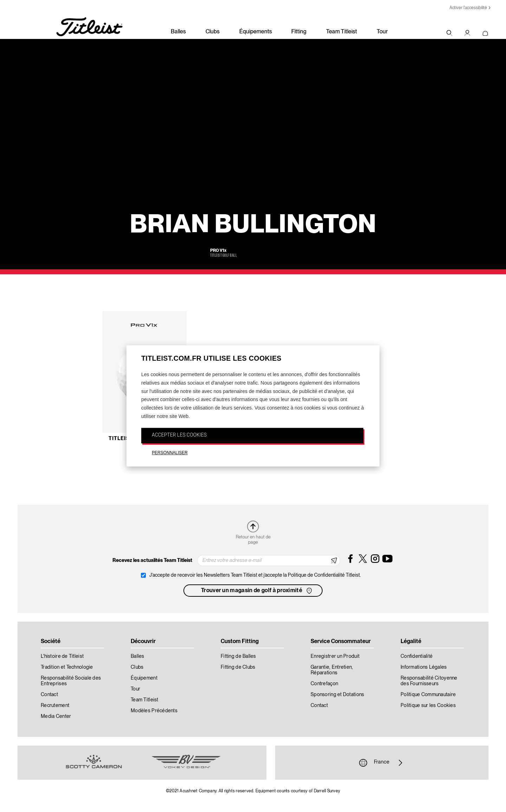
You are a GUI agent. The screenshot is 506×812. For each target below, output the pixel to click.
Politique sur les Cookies (428, 706)
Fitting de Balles (238, 656)
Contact (49, 695)
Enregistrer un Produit (335, 656)
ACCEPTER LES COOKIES (179, 435)
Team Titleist (342, 32)
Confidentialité (417, 656)
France (382, 763)
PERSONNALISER (170, 453)
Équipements (256, 32)
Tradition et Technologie (67, 667)
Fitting (299, 32)
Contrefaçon (324, 684)
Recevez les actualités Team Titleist (152, 561)
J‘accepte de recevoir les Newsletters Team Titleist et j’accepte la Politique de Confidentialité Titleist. (255, 575)
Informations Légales (424, 667)
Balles (178, 32)
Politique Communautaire (428, 695)
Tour (382, 32)
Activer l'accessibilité (468, 8)
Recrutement (55, 706)
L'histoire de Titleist (62, 656)
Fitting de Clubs (238, 667)
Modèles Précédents (154, 711)
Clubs (213, 32)
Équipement (144, 678)
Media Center (56, 716)
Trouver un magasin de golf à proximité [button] (257, 591)
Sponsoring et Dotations (337, 695)
